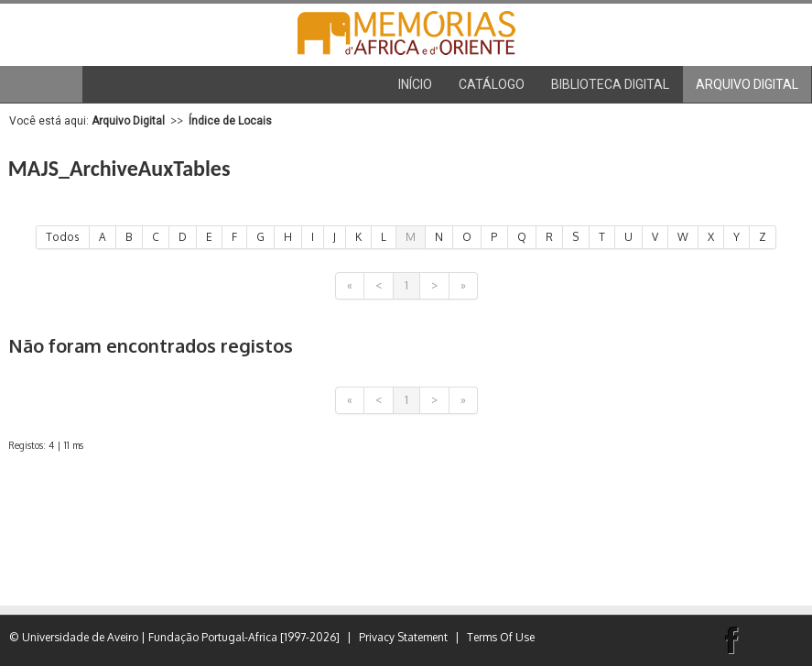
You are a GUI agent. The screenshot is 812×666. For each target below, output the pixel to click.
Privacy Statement (403, 637)
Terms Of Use (501, 637)
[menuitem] (492, 84)
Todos (63, 237)
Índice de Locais (230, 121)
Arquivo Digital (128, 121)
